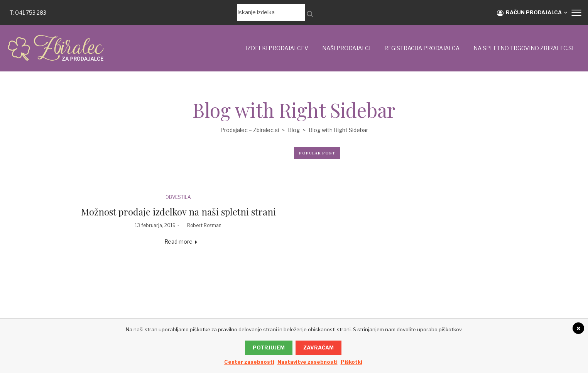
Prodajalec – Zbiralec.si (250, 130)
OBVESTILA (178, 197)
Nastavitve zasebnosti (308, 362)
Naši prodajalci (346, 48)
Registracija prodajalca (422, 48)
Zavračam (318, 348)
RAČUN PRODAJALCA (529, 13)
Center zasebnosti (249, 362)
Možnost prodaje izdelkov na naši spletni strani (178, 212)
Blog (294, 130)
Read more (178, 242)
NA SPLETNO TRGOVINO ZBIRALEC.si (523, 48)
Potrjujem (269, 348)
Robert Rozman (201, 225)
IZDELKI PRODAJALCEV (277, 48)
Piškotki (351, 362)
